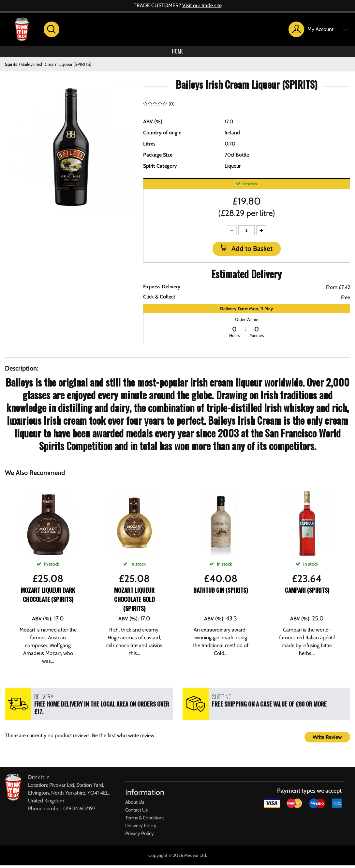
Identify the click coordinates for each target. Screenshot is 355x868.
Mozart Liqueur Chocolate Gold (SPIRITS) (134, 602)
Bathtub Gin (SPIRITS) (221, 593)
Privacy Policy (140, 836)
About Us (135, 805)
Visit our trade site (202, 5)
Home (177, 53)
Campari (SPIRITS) (307, 593)
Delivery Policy (141, 828)
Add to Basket (251, 251)
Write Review (327, 740)
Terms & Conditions (145, 820)
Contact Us (136, 813)
